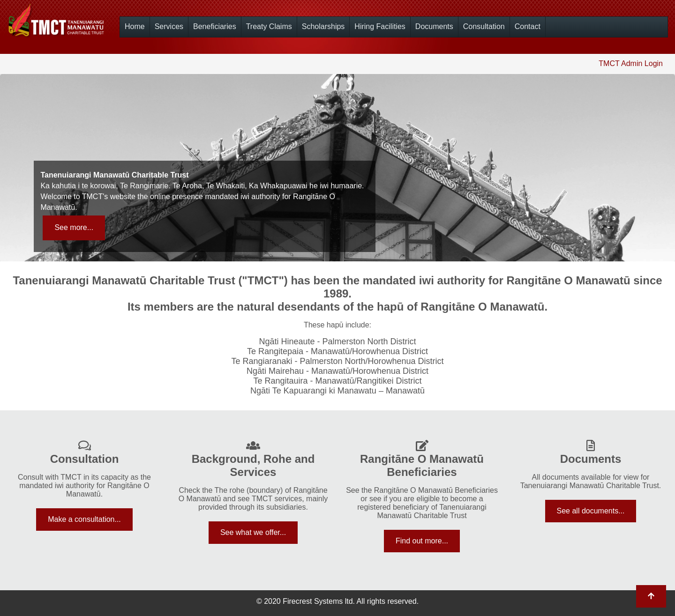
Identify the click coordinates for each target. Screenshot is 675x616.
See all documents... (591, 511)
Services (169, 26)
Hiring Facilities (380, 26)
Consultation (484, 26)
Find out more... (422, 541)
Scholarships (323, 26)
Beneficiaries (215, 26)
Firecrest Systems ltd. (319, 601)
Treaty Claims (269, 26)
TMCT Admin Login (631, 63)
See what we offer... (253, 532)
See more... (74, 227)
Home (135, 26)
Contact (528, 26)
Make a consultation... (84, 519)
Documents (434, 26)
